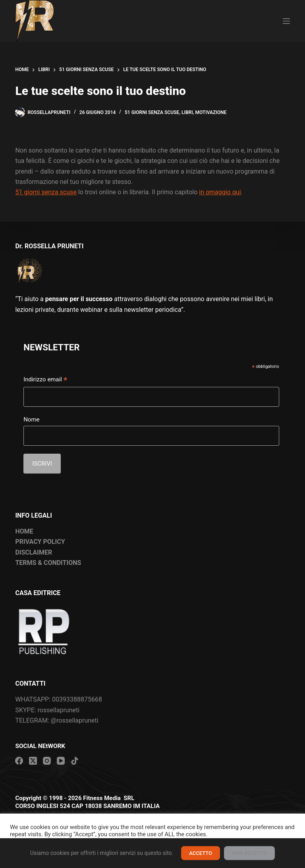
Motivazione (211, 112)
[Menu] (286, 21)
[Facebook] (19, 761)
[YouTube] (61, 761)
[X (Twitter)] (33, 761)
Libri (187, 112)
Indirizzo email (45, 380)
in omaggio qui (220, 192)
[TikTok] (75, 761)
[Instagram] (47, 761)
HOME (24, 531)
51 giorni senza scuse (152, 112)
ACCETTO (201, 853)
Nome (31, 420)
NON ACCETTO (249, 853)
